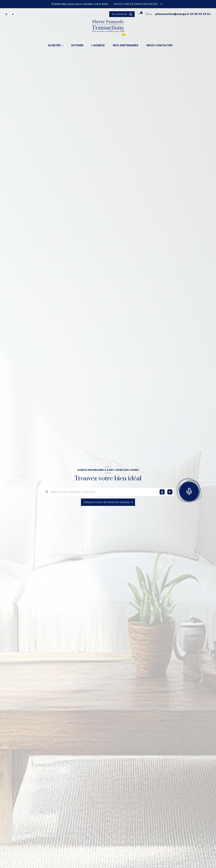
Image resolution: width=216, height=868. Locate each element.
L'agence (98, 45)
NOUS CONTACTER (159, 45)
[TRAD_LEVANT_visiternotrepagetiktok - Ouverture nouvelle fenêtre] (13, 14)
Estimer (77, 45)
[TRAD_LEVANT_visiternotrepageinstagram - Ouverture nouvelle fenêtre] (6, 14)
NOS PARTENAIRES (126, 45)
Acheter (54, 45)
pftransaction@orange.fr (126, 14)
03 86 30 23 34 (154, 14)
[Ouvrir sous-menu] (63, 46)
